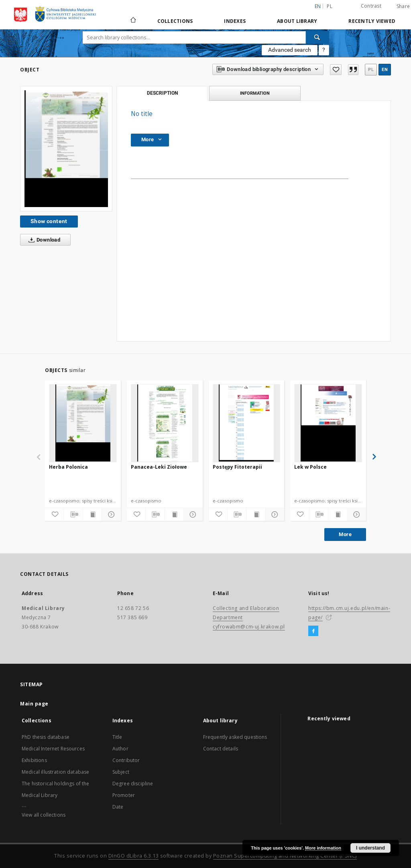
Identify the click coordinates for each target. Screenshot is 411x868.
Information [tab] (255, 93)
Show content (49, 221)
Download (43, 240)
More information (323, 848)
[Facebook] (313, 631)
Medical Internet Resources (53, 749)
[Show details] (110, 514)
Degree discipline (133, 784)
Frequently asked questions (235, 737)
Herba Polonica (68, 467)
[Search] (317, 37)
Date (118, 807)
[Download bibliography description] (73, 514)
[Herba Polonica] (83, 423)
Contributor (126, 760)
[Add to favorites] (336, 70)
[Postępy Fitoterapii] (247, 423)
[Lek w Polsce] (328, 423)
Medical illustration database (55, 772)
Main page (34, 704)
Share (403, 6)
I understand (370, 848)
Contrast (371, 6)
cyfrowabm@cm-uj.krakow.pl (249, 627)
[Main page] (133, 21)
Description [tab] (162, 93)
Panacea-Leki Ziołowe (159, 467)
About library (297, 21)
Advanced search (290, 50)
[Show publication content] (92, 514)
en (385, 70)
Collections (175, 21)
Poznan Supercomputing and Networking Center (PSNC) (285, 856)
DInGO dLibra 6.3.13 (134, 856)
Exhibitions (34, 760)
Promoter (124, 795)
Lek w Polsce (310, 467)
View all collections (44, 815)
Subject (121, 772)
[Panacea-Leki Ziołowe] (165, 423)
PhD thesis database (46, 737)
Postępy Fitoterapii (237, 467)
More (345, 534)
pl (330, 6)
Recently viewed (372, 21)
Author (120, 749)
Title (117, 737)
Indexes (235, 21)
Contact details (221, 749)
